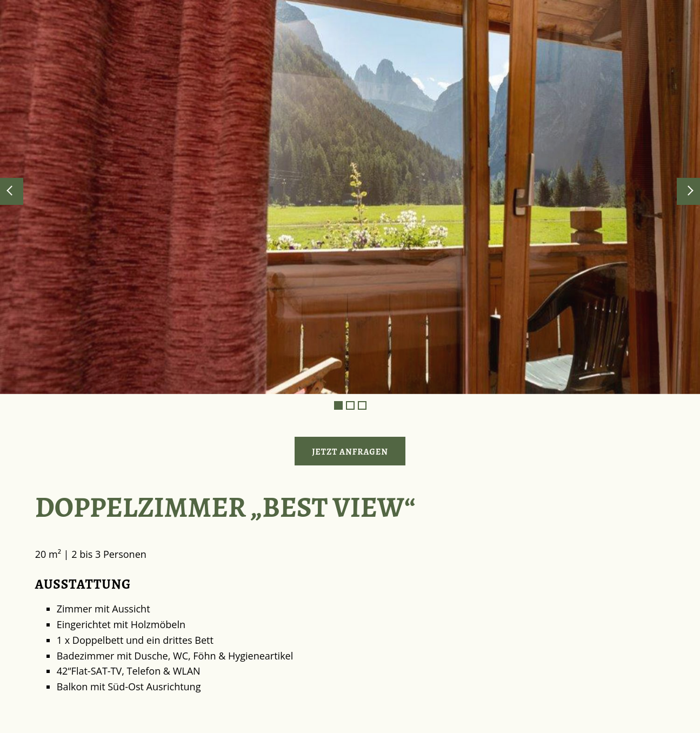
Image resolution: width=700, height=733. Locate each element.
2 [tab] (350, 405)
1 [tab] (338, 405)
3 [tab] (362, 405)
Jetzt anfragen (350, 452)
